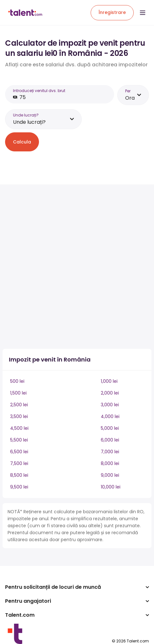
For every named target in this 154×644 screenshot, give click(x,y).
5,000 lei (110, 428)
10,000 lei (111, 487)
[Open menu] (143, 13)
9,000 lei (110, 475)
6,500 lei (19, 452)
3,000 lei (110, 405)
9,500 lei (19, 487)
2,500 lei (19, 405)
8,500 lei (19, 475)
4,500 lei (19, 428)
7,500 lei (19, 463)
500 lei (17, 381)
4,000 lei (110, 416)
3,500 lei (19, 416)
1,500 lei (18, 393)
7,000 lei (110, 452)
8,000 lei (110, 463)
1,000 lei (109, 381)
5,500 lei (19, 440)
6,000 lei (110, 440)
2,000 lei (110, 393)
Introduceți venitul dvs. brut (39, 91)
